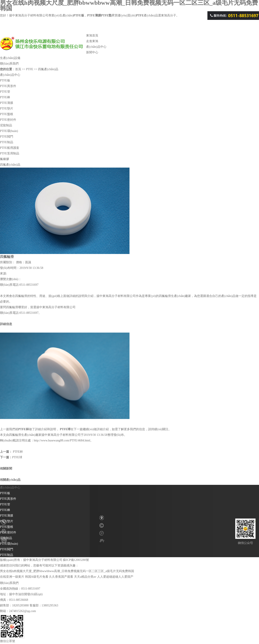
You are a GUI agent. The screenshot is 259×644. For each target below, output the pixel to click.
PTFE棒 (5, 97)
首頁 (18, 69)
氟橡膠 (5, 159)
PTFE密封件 (8, 120)
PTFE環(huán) (9, 131)
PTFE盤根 (7, 114)
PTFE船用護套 (10, 148)
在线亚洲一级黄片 (12, 577)
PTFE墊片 (7, 109)
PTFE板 (5, 80)
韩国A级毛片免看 (37, 577)
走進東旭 (92, 41)
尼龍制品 (6, 125)
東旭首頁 (92, 36)
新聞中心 (92, 52)
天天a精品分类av (85, 577)
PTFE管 (5, 92)
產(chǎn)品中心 (96, 47)
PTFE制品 (7, 142)
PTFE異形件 (8, 86)
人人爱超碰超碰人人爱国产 (115, 577)
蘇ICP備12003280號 (76, 560)
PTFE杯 (24, 429)
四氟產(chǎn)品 (48, 69)
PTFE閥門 (7, 137)
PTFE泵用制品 (10, 153)
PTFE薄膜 (7, 103)
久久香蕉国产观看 (61, 577)
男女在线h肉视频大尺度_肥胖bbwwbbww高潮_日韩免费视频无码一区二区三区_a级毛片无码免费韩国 (67, 571)
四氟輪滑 (21, 296)
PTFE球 (65, 429)
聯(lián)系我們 (9, 64)
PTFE (43, 48)
